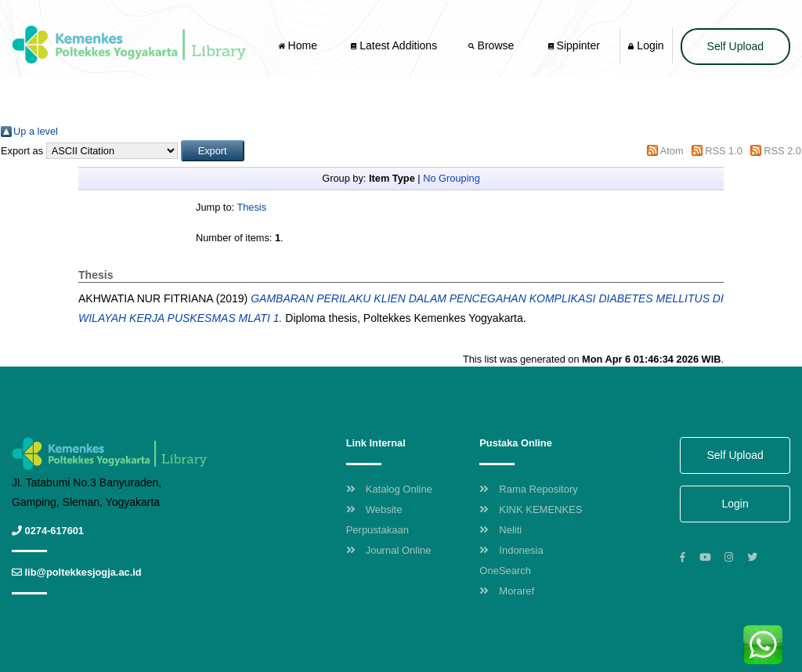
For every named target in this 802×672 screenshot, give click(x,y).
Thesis (251, 207)
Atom (672, 151)
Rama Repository (528, 489)
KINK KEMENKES (531, 509)
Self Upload (735, 46)
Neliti (500, 530)
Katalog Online (389, 489)
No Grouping (452, 178)
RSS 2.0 (782, 151)
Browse (493, 45)
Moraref (507, 591)
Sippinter (574, 45)
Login (646, 45)
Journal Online (389, 550)
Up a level (36, 131)
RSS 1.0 (724, 151)
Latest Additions (394, 45)
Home (299, 45)
